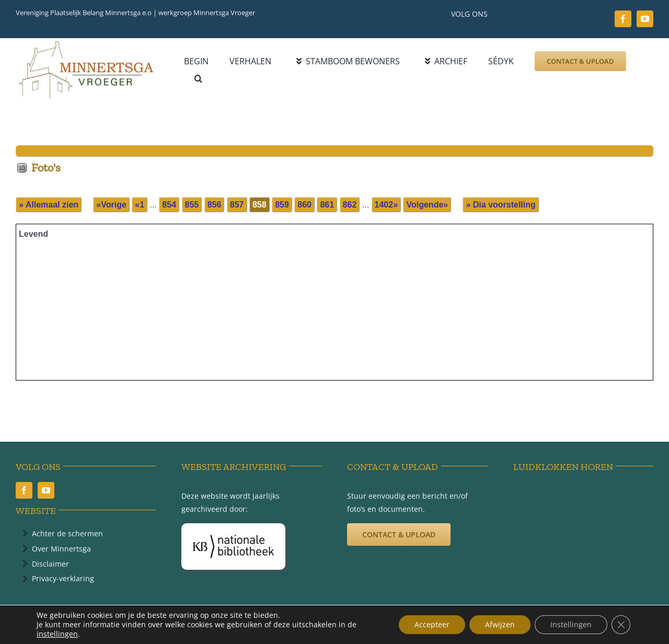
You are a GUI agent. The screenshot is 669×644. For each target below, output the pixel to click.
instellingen (57, 634)
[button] (198, 79)
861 (327, 205)
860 (304, 205)
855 (192, 205)
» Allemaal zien (49, 205)
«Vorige (111, 205)
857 (237, 205)
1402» (387, 205)
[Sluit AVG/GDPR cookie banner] (621, 625)
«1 (140, 205)
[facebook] (623, 19)
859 (282, 205)
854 (169, 205)
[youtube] (645, 19)
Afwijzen (500, 624)
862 (350, 205)
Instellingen (571, 624)
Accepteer (432, 624)
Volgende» (427, 205)
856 (215, 205)
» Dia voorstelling (500, 205)
